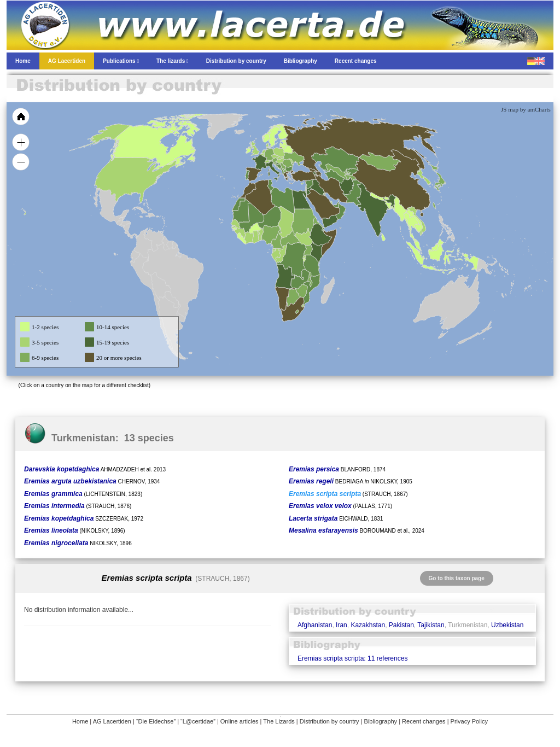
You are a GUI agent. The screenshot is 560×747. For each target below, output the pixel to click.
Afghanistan (315, 625)
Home (80, 721)
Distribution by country (329, 721)
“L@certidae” (198, 721)
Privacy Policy (469, 721)
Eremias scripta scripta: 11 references (352, 658)
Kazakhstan (368, 625)
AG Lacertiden (112, 721)
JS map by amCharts (526, 109)
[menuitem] (336, 205)
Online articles (240, 721)
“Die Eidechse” (156, 721)
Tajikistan (431, 625)
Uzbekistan (507, 625)
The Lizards (279, 721)
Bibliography (381, 721)
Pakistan (401, 625)
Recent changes (424, 721)
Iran (342, 625)
